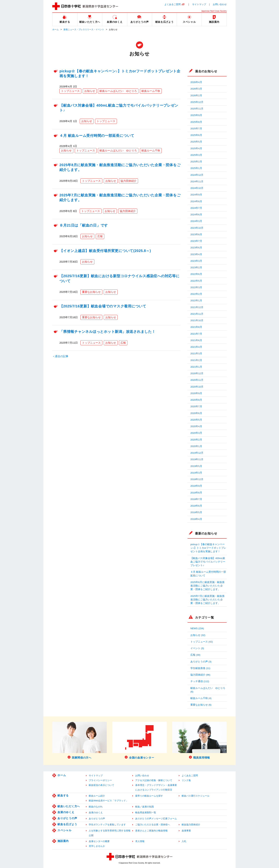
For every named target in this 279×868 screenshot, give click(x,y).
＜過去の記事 (60, 356)
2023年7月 (196, 241)
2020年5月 (196, 420)
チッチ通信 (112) (200, 681)
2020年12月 (197, 373)
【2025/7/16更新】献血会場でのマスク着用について (103, 306)
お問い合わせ (220, 4)
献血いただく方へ (69, 806)
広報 (100, 236)
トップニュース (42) (202, 642)
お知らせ (90, 91)
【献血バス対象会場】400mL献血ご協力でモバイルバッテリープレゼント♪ (208, 562)
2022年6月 (196, 274)
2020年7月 (196, 406)
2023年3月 (196, 261)
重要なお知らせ (91, 292)
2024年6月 (196, 215)
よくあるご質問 (173, 4)
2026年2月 (196, 96)
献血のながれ (96, 807)
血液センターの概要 (99, 841)
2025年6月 (196, 135)
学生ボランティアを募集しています (107, 825)
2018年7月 (196, 499)
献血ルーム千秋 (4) (201, 698)
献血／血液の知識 (144, 807)
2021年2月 (196, 360)
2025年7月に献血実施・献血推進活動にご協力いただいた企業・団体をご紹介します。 (207, 600)
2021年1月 (196, 367)
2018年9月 (196, 486)
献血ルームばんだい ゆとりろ (118, 91)
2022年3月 (196, 287)
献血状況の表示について (102, 785)
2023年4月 (196, 254)
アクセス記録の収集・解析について (154, 780)
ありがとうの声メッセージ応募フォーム (156, 819)
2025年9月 (196, 115)
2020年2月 (196, 440)
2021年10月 (197, 320)
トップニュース (70, 91)
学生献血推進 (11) (200, 668)
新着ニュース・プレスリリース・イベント (84, 29)
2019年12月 (197, 453)
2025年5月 (196, 142)
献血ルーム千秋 (151, 91)
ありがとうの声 (67, 818)
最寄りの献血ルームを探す (149, 796)
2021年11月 (197, 314)
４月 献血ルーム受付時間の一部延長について (97, 136)
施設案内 (63, 841)
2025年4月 (196, 148)
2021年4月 (196, 347)
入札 (184, 841)
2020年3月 (196, 433)
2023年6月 (196, 248)
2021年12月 (197, 307)
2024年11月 (197, 182)
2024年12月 (197, 175)
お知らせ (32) (198, 635)
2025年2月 (196, 162)
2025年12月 (197, 102)
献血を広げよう (67, 824)
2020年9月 (196, 393)
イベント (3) (197, 648)
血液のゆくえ (66, 812)
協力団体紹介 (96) (200, 675)
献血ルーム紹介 (97, 796)
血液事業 (186, 831)
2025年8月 (196, 122)
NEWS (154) (197, 628)
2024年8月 (196, 201)
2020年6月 (196, 413)
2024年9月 (196, 195)
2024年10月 (197, 188)
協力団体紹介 (128, 181)
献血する (63, 795)
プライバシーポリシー (100, 780)
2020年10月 (197, 387)
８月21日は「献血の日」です (84, 225)
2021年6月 (196, 340)
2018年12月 (197, 479)
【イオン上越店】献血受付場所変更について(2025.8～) (105, 251)
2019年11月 (197, 459)
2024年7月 (196, 208)
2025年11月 (197, 109)
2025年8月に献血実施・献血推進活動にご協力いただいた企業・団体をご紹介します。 (207, 586)
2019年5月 (196, 466)
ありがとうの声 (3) (201, 662)
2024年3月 (196, 221)
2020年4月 (196, 426)
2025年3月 (196, 155)
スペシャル (65, 830)
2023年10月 (197, 228)
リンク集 (186, 780)
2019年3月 (196, 473)
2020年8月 (196, 400)
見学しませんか (97, 846)
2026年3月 (196, 89)
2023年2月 (196, 268)
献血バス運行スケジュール (196, 796)
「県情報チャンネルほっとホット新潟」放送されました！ (107, 332)
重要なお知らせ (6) (201, 705)
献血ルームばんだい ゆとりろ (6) (208, 690)
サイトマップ (199, 4)
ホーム (56, 29)
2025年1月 (196, 168)
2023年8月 (196, 234)
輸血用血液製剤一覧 (146, 812)
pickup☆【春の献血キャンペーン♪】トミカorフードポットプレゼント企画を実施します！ (208, 548)
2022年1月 (196, 301)
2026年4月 (196, 82)
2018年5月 (196, 512)
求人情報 (140, 841)
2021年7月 (196, 334)
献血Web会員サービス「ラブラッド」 (108, 801)
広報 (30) (195, 655)
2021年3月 (196, 354)
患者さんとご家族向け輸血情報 (151, 831)
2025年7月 (196, 129)
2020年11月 (197, 380)
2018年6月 (196, 506)
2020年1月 (196, 446)
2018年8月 (196, 493)
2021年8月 (196, 327)
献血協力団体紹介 (191, 825)
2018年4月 (196, 519)
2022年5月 (196, 281)
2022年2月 (196, 294)
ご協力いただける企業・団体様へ (153, 825)
